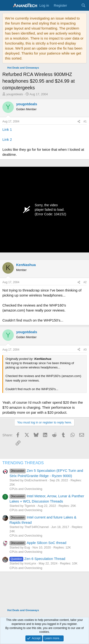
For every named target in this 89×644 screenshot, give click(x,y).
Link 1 (7, 129)
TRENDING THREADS (23, 463)
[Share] (79, 122)
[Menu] (7, 5)
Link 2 (7, 139)
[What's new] (74, 5)
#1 (85, 121)
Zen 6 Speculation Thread (37, 559)
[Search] (83, 5)
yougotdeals (15, 94)
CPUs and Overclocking (26, 489)
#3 (85, 350)
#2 (85, 282)
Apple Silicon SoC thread (38, 543)
